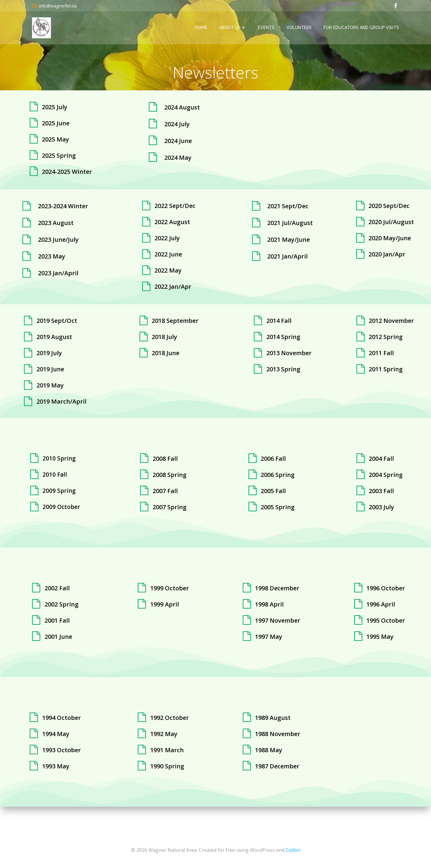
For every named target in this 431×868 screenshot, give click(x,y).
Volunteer (300, 28)
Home (202, 28)
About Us (233, 28)
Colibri (293, 850)
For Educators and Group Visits (362, 28)
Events (267, 28)
